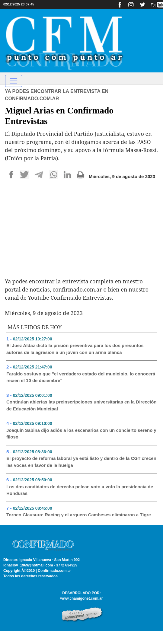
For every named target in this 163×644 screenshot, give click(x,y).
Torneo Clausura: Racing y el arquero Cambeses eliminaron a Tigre (79, 515)
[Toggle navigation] (14, 81)
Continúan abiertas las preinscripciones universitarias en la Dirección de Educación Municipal (81, 405)
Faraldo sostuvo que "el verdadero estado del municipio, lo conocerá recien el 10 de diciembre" (81, 377)
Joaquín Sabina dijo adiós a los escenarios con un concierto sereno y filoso (81, 434)
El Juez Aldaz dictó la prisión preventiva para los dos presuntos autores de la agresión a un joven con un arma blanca (75, 349)
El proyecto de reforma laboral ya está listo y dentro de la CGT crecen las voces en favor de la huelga (81, 462)
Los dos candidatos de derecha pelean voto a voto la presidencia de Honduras (80, 490)
